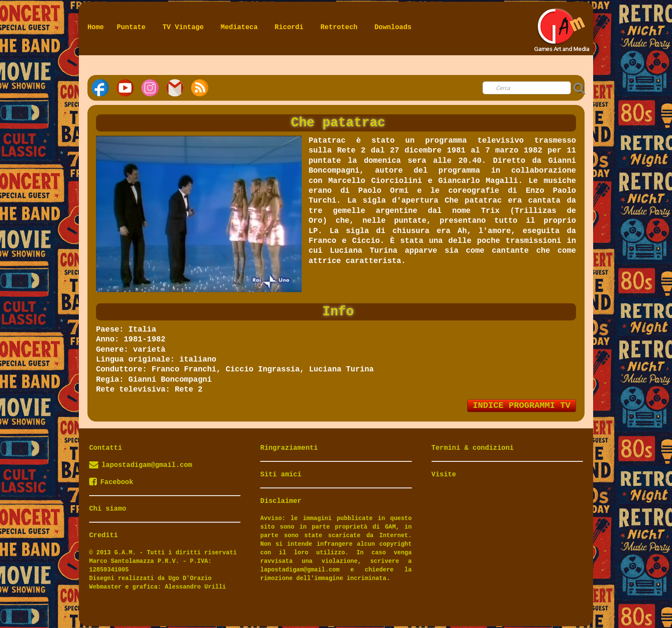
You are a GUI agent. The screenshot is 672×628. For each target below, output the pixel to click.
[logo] (561, 27)
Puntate (133, 27)
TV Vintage (185, 27)
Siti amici (281, 475)
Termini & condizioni (473, 448)
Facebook (111, 482)
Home (96, 27)
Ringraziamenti (289, 448)
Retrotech (341, 27)
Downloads (393, 27)
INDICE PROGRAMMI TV (522, 405)
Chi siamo (108, 509)
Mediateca (241, 27)
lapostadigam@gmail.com (147, 465)
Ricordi (291, 27)
